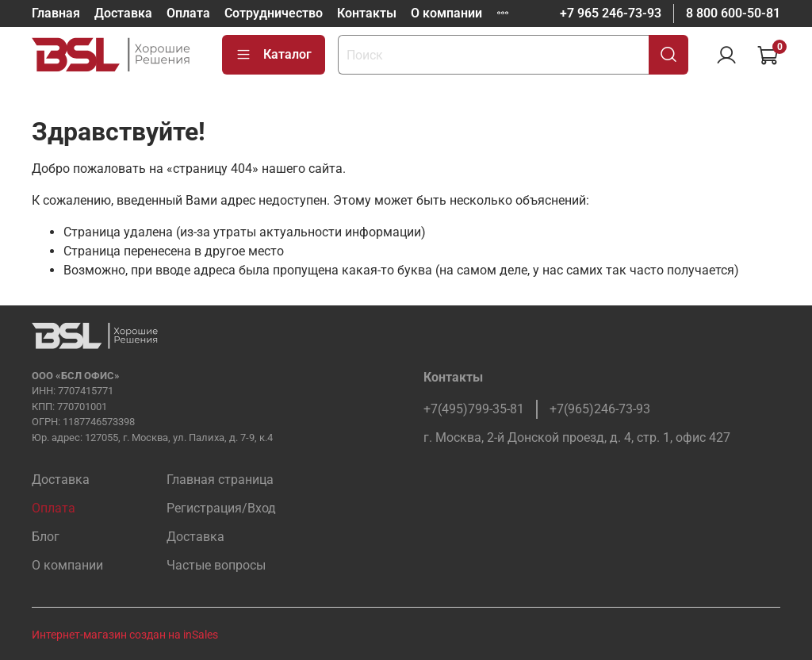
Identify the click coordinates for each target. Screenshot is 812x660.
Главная (56, 13)
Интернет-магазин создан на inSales (125, 635)
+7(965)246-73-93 (600, 409)
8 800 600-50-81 (733, 13)
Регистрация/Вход (221, 508)
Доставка (123, 13)
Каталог (274, 55)
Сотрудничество (274, 13)
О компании (446, 13)
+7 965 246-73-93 (611, 13)
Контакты (367, 13)
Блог (46, 537)
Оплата (188, 13)
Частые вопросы (216, 565)
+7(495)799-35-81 (474, 409)
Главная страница (220, 480)
